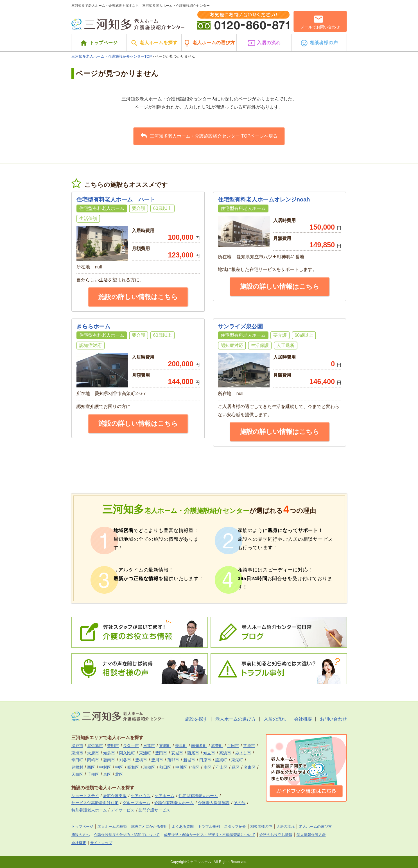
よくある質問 (183, 826)
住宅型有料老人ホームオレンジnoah (264, 199)
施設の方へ (81, 835)
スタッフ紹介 (235, 826)
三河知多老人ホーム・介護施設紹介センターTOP (112, 56)
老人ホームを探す (154, 43)
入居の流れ (264, 43)
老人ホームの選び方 (209, 43)
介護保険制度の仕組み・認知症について (127, 835)
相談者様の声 (319, 43)
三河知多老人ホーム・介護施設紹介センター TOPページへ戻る (209, 136)
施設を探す (196, 719)
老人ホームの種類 (112, 826)
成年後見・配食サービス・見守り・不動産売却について (210, 835)
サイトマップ (101, 843)
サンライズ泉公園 (240, 326)
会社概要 (303, 719)
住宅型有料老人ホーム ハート (116, 199)
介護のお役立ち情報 (276, 835)
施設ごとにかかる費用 (149, 826)
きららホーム (93, 326)
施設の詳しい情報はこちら (138, 297)
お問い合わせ (333, 719)
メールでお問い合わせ (320, 22)
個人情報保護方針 (311, 835)
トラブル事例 (209, 826)
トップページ (99, 43)
